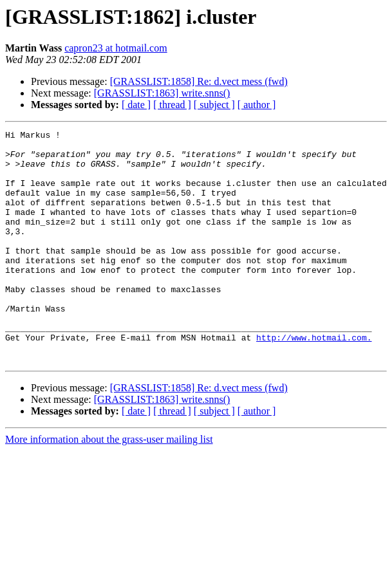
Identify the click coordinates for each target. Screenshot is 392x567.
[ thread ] (172, 105)
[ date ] (136, 105)
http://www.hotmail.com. (314, 380)
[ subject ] (214, 105)
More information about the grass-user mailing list (109, 486)
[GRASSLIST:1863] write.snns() (162, 93)
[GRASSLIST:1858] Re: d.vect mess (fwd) (199, 81)
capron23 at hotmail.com (116, 48)
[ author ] (257, 105)
